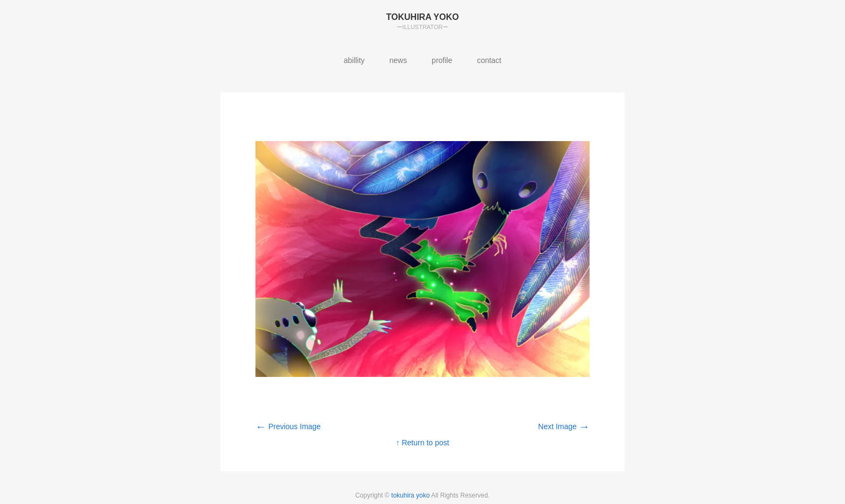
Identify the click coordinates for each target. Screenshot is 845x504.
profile (442, 60)
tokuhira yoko (411, 495)
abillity (354, 60)
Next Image (564, 426)
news (399, 60)
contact (489, 60)
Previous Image (288, 426)
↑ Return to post (423, 443)
